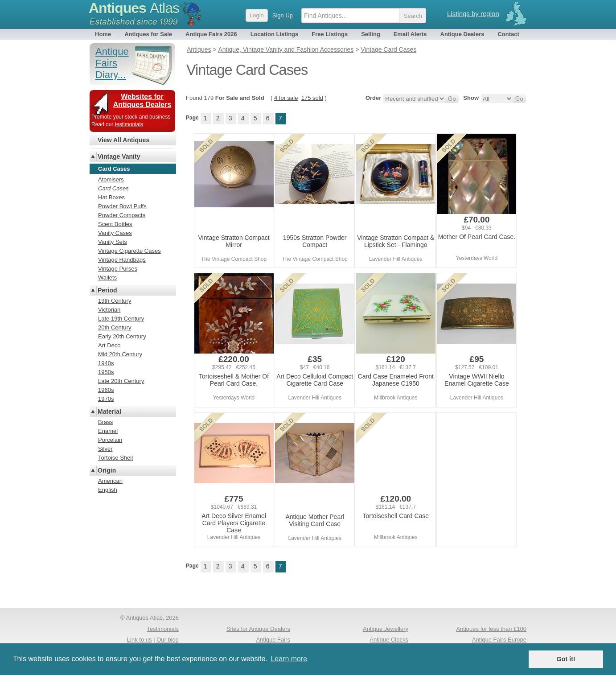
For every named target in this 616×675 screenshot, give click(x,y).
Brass (105, 422)
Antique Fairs (273, 640)
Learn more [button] (289, 659)
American (110, 481)
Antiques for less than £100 (491, 629)
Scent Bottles (115, 224)
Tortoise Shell (115, 458)
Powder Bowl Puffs (122, 206)
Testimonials (163, 629)
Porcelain (110, 440)
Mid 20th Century (120, 354)
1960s (106, 390)
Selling (371, 34)
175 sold (312, 98)
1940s (106, 363)
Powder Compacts (122, 215)
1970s (106, 399)
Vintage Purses (118, 269)
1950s (106, 372)
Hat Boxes (111, 197)
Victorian (109, 310)
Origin (107, 470)
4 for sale (286, 98)
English (108, 490)
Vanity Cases (115, 233)
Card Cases (113, 188)
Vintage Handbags (122, 260)
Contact (508, 34)
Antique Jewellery (386, 629)
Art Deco (109, 345)
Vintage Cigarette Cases (129, 251)
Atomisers (111, 179)
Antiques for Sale (148, 34)
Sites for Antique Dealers (258, 629)
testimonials (129, 124)
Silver (105, 449)
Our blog (168, 640)
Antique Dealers (462, 34)
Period (107, 290)
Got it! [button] (566, 659)
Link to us (140, 640)
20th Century (115, 327)
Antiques (134, 8)
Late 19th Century (121, 319)
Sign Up (283, 15)
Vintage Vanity (119, 156)
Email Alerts (410, 34)
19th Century (115, 301)
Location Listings (275, 34)
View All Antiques (123, 140)
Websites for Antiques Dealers (142, 101)
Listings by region (473, 14)
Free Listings (330, 34)
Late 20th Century (121, 381)
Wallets (107, 278)
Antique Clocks (389, 640)
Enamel (108, 431)
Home (103, 34)
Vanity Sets (113, 242)
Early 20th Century (122, 336)
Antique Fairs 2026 (211, 34)
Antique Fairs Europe (499, 640)
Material (109, 412)
